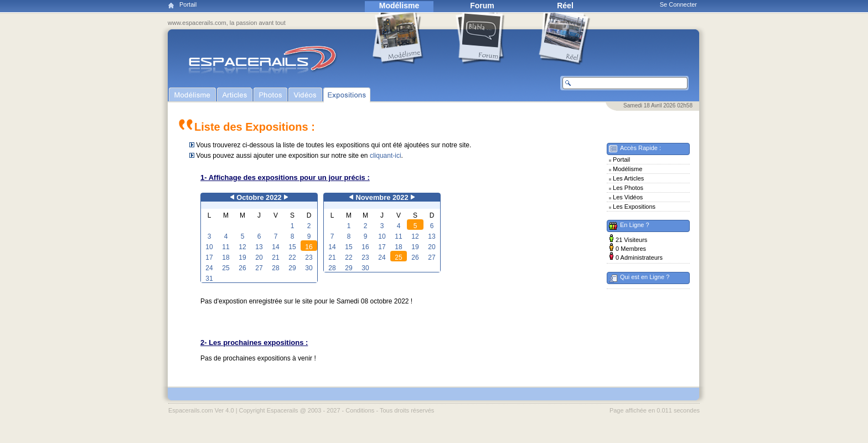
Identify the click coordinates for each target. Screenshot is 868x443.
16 (309, 247)
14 (275, 247)
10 (209, 247)
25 (226, 268)
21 (275, 257)
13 (259, 247)
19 (242, 257)
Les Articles (628, 178)
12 (242, 247)
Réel (565, 6)
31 (209, 279)
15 (292, 247)
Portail (188, 4)
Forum (482, 6)
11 (226, 247)
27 (259, 268)
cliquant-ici (386, 156)
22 (292, 257)
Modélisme (399, 6)
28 (275, 268)
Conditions (360, 410)
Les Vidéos (628, 197)
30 (309, 268)
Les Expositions (634, 207)
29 (292, 268)
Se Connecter (678, 4)
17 (209, 257)
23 (309, 257)
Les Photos (628, 188)
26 (242, 268)
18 (226, 257)
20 (259, 257)
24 (209, 268)
